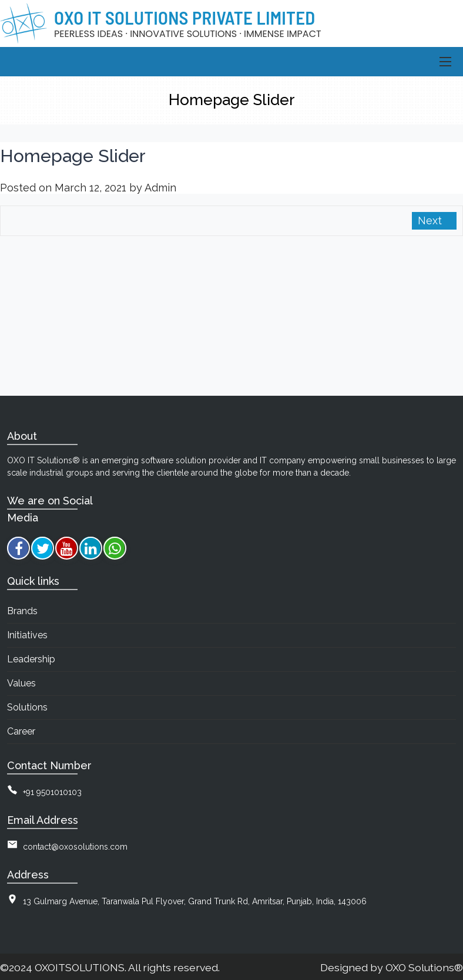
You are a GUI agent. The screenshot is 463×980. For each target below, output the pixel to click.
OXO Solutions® (424, 967)
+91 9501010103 (52, 792)
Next (431, 220)
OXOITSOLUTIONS (80, 967)
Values (21, 683)
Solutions (27, 707)
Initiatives (27, 635)
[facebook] (19, 548)
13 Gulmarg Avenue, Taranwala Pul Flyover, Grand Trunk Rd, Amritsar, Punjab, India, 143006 (195, 901)
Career (21, 731)
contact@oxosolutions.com (75, 847)
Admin (160, 188)
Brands (22, 611)
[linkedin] (91, 548)
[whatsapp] (115, 548)
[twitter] (43, 548)
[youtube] (67, 548)
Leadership (31, 659)
